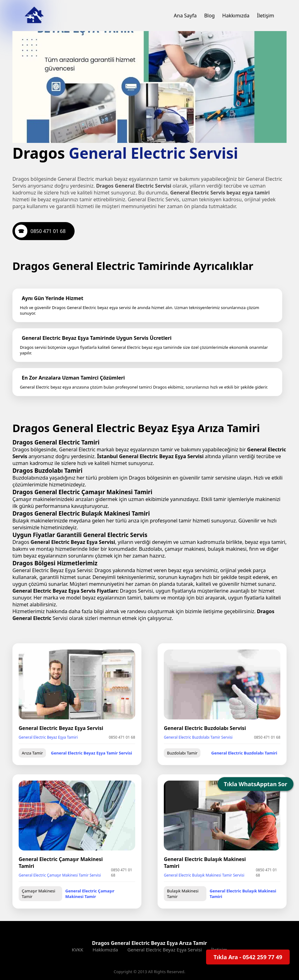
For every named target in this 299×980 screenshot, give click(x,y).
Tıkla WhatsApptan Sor (255, 784)
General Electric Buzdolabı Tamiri (244, 738)
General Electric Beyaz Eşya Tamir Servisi (94, 738)
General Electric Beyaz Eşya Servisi (165, 937)
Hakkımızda (236, 16)
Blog (209, 16)
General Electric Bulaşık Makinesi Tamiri (241, 881)
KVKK (78, 937)
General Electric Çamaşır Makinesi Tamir (100, 881)
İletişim (266, 16)
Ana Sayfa (185, 16)
